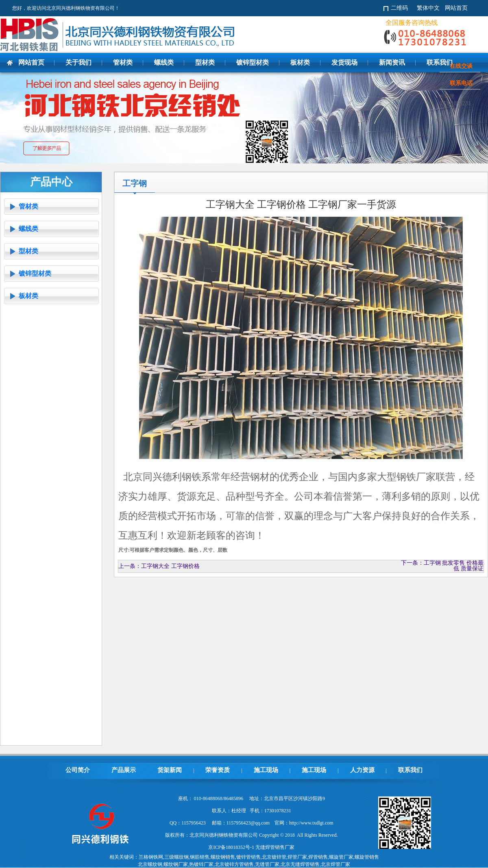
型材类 (28, 251)
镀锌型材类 (35, 273)
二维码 (399, 8)
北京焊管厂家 (335, 864)
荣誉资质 (218, 770)
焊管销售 (318, 857)
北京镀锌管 (274, 857)
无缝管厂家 (267, 864)
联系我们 (410, 770)
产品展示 (124, 770)
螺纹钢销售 (223, 857)
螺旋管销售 (367, 857)
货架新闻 (170, 770)
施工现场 (266, 770)
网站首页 (456, 8)
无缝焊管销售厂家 (275, 847)
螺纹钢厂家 (176, 864)
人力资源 (362, 770)
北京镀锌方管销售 (234, 864)
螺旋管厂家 (341, 857)
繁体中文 (428, 8)
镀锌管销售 (248, 857)
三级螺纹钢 (176, 857)
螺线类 (28, 229)
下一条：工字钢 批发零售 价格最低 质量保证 (442, 566)
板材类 (28, 296)
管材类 (28, 206)
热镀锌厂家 (201, 864)
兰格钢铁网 (151, 857)
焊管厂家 (297, 857)
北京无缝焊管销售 (300, 864)
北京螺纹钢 (150, 864)
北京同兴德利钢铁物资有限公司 (134, 35)
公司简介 (78, 770)
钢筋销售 (200, 857)
